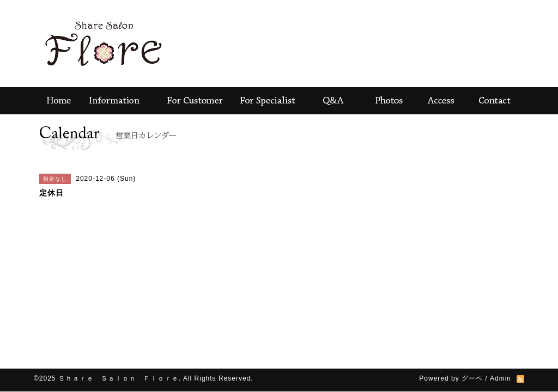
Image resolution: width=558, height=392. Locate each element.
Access (442, 101)
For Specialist (268, 101)
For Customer (195, 101)
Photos (388, 101)
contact (497, 101)
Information (116, 101)
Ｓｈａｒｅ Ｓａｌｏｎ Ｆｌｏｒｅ (119, 378)
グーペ (472, 378)
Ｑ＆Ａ (331, 101)
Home (56, 101)
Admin (501, 378)
